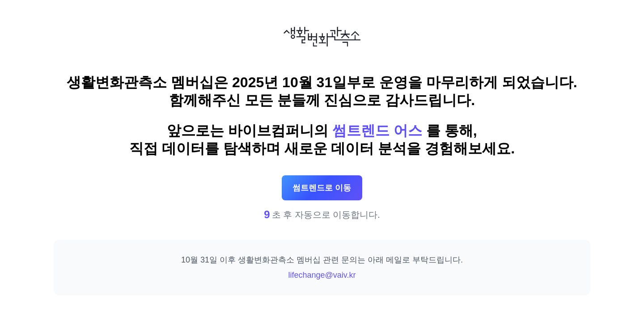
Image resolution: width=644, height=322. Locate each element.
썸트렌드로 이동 (322, 188)
